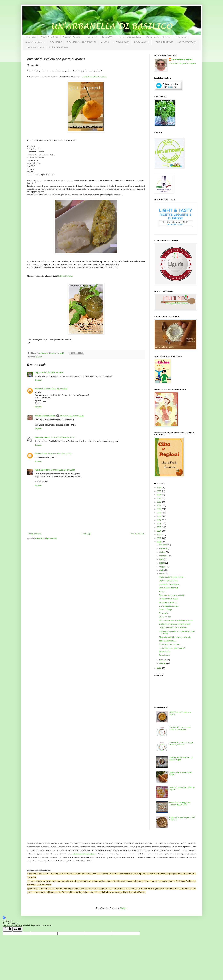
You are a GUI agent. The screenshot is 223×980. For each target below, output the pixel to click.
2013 (159, 534)
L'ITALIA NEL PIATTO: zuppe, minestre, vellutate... (181, 744)
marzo (162, 574)
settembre (164, 556)
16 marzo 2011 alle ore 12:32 (63, 437)
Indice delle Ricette (58, 47)
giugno (162, 563)
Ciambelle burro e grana (169, 584)
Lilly (36, 372)
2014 (159, 531)
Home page (30, 37)
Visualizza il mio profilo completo (182, 63)
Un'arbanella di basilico (45, 416)
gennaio (163, 663)
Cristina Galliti (41, 454)
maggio (163, 567)
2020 (159, 509)
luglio (162, 559)
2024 (159, 495)
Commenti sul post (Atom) (46, 538)
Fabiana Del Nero (42, 470)
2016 (159, 524)
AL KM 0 (105, 42)
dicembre (163, 545)
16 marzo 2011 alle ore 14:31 (60, 454)
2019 (159, 513)
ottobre (162, 552)
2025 (159, 491)
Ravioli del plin (165, 617)
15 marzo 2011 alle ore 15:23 (56, 389)
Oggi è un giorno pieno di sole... (172, 577)
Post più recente (35, 534)
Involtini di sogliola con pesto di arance (175, 624)
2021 (159, 506)
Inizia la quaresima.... (167, 641)
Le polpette (181, 37)
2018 (159, 516)
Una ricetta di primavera (169, 606)
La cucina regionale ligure (129, 37)
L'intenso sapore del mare (159, 37)
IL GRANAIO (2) (141, 42)
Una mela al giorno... (35, 42)
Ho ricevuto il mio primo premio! (172, 648)
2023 (159, 498)
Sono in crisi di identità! (168, 588)
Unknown (39, 389)
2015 (159, 527)
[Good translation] (8, 929)
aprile (162, 570)
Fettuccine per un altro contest (171, 595)
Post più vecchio (137, 534)
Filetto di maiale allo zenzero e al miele (175, 637)
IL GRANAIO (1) (121, 42)
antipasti (39, 357)
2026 (159, 487)
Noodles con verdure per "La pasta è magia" (181, 759)
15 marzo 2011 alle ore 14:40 (51, 372)
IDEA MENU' (56, 42)
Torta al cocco (164, 655)
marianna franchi (42, 437)
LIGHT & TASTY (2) (187, 42)
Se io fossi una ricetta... (168, 602)
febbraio (163, 660)
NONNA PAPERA (65, 276)
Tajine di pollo (164, 652)
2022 (159, 502)
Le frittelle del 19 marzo (168, 599)
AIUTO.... (163, 591)
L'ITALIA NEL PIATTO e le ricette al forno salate (180, 728)
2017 (159, 520)
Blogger (123, 908)
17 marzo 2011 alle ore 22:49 (63, 470)
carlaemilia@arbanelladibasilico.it (84, 854)
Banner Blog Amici (49, 37)
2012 (159, 538)
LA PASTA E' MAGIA (35, 47)
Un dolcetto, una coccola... (170, 644)
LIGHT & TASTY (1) (163, 42)
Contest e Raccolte (72, 37)
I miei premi (91, 37)
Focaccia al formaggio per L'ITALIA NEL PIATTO (180, 804)
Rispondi (38, 380)
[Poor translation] (17, 929)
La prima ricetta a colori (168, 581)
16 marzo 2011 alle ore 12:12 (72, 416)
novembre (164, 549)
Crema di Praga (165, 610)
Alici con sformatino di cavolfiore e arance (176, 621)
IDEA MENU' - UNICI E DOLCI (81, 42)
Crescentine (164, 613)
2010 (159, 668)
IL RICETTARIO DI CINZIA (94, 77)
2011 (159, 542)
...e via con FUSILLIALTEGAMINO (173, 628)
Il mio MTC (107, 37)
